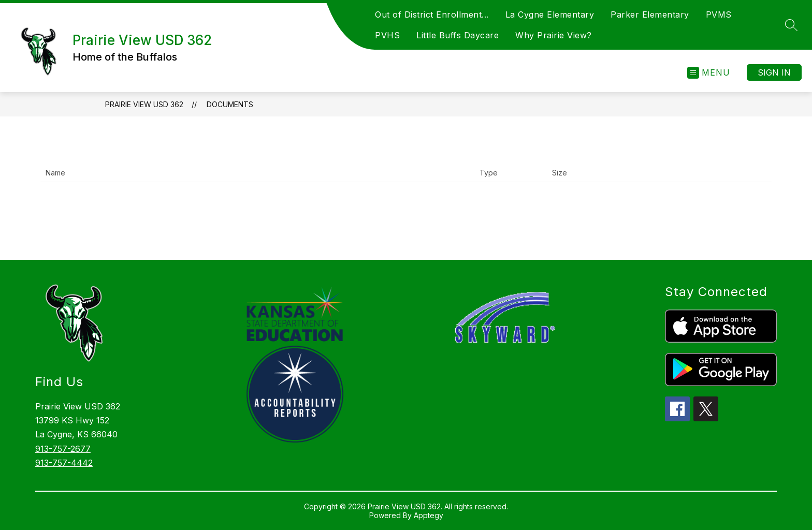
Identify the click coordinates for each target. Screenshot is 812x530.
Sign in (774, 72)
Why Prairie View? (554, 35)
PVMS (719, 14)
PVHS (387, 35)
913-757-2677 (63, 449)
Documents (230, 104)
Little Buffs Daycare (458, 35)
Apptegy (429, 515)
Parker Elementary (650, 14)
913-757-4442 (64, 463)
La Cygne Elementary (550, 14)
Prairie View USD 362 (144, 104)
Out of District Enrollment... (432, 14)
